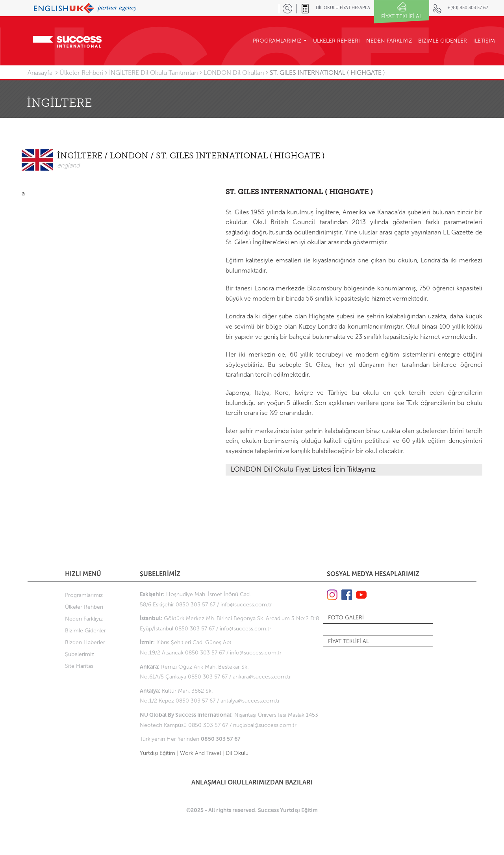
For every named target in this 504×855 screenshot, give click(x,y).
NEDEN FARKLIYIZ (389, 41)
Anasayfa (40, 73)
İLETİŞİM (484, 41)
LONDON (130, 156)
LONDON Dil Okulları (234, 73)
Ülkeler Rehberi (82, 73)
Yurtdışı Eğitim (157, 753)
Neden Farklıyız (84, 619)
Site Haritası (80, 666)
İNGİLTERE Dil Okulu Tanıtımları (154, 73)
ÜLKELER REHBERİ (336, 41)
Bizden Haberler (85, 642)
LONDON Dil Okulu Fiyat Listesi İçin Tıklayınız (303, 469)
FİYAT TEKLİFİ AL (348, 641)
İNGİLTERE (81, 156)
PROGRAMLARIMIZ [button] (280, 41)
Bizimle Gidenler (85, 631)
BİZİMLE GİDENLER (443, 41)
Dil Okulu (237, 753)
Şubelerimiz (80, 654)
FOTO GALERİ (346, 618)
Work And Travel (200, 753)
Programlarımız (84, 595)
